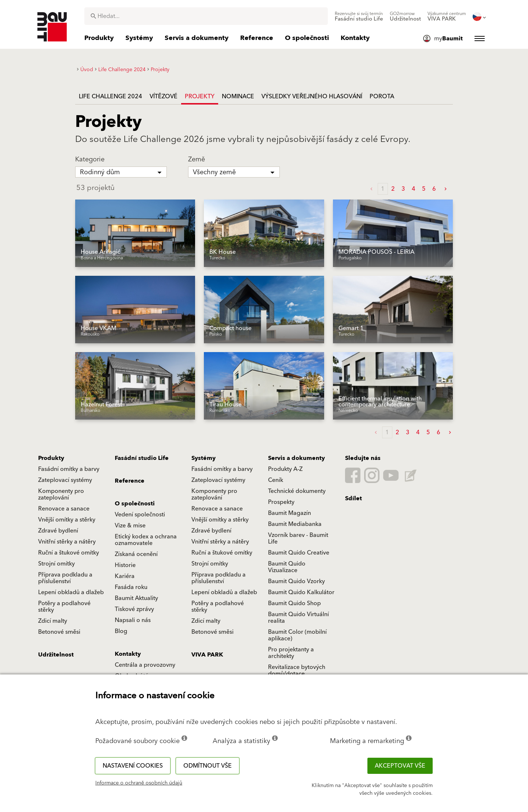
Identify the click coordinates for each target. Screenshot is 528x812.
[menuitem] (359, 17)
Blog (121, 631)
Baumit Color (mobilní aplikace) (297, 635)
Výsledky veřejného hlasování (312, 96)
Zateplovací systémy (65, 480)
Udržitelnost (56, 655)
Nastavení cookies (133, 766)
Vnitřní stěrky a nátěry (67, 542)
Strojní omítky (56, 564)
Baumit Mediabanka (295, 524)
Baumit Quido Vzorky (296, 581)
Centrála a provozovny (145, 665)
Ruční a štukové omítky (69, 553)
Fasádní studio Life (142, 458)
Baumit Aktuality (136, 598)
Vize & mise (130, 526)
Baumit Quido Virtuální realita (298, 618)
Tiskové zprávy (134, 609)
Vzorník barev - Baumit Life (298, 538)
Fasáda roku (131, 587)
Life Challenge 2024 (111, 96)
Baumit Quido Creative (299, 553)
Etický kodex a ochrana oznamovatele (146, 540)
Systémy (203, 458)
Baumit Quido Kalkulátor (301, 592)
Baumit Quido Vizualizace (287, 567)
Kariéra (125, 576)
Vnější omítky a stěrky (67, 520)
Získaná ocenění (136, 554)
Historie (125, 565)
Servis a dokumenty (296, 458)
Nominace (238, 96)
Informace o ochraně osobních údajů (139, 783)
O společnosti (135, 504)
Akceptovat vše (400, 766)
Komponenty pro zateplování (61, 494)
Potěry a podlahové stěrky (64, 607)
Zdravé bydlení (58, 531)
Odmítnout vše (208, 766)
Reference (130, 481)
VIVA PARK (207, 655)
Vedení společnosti (140, 515)
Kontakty (128, 654)
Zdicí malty (53, 621)
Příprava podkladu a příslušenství (65, 578)
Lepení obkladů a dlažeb (71, 592)
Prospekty (281, 502)
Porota (382, 96)
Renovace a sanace (64, 509)
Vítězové (164, 96)
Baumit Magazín (289, 513)
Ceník (276, 480)
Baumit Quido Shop (294, 603)
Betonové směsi (59, 632)
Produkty (51, 458)
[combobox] (206, 16)
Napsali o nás (133, 620)
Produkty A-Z (285, 469)
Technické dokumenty (297, 491)
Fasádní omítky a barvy (69, 469)
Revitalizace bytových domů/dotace (297, 670)
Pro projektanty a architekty (291, 653)
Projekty (200, 96)
